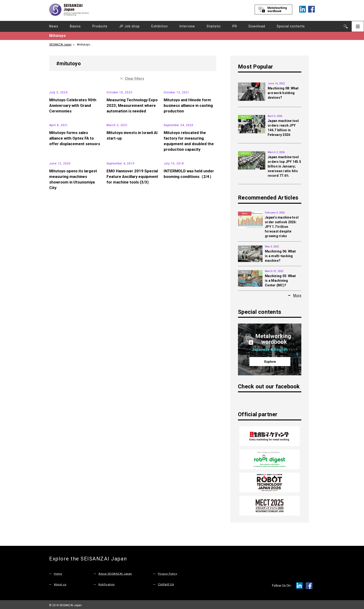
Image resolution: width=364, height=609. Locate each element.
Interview (187, 26)
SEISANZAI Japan (60, 44)
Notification (107, 583)
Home (58, 572)
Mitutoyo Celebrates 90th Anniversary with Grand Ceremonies (74, 140)
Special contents (291, 26)
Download (257, 26)
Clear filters (135, 78)
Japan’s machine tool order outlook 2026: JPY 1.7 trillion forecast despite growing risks (282, 227)
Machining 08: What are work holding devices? (283, 93)
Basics (75, 26)
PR (235, 26)
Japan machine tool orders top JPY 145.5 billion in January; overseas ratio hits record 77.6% (284, 166)
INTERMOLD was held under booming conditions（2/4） (189, 286)
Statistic (214, 26)
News (54, 26)
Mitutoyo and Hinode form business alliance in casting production (190, 140)
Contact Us (166, 583)
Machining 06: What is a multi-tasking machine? (280, 256)
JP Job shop (129, 26)
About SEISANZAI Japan (116, 572)
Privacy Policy (168, 572)
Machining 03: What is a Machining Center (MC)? (280, 281)
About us (60, 583)
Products (100, 26)
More (297, 295)
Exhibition (160, 26)
